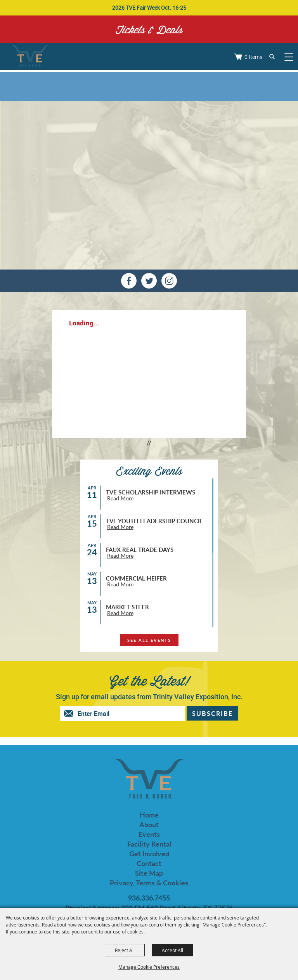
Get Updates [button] (212, 713)
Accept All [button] (172, 950)
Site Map (149, 873)
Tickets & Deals (149, 29)
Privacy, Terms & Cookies (149, 883)
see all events (149, 640)
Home (149, 815)
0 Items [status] (253, 57)
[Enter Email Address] (130, 714)
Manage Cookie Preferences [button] (149, 967)
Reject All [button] (125, 950)
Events (149, 834)
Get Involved (149, 854)
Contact (149, 863)
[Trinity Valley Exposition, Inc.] (30, 57)
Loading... (84, 323)
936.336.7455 (149, 898)
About (149, 825)
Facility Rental (149, 844)
